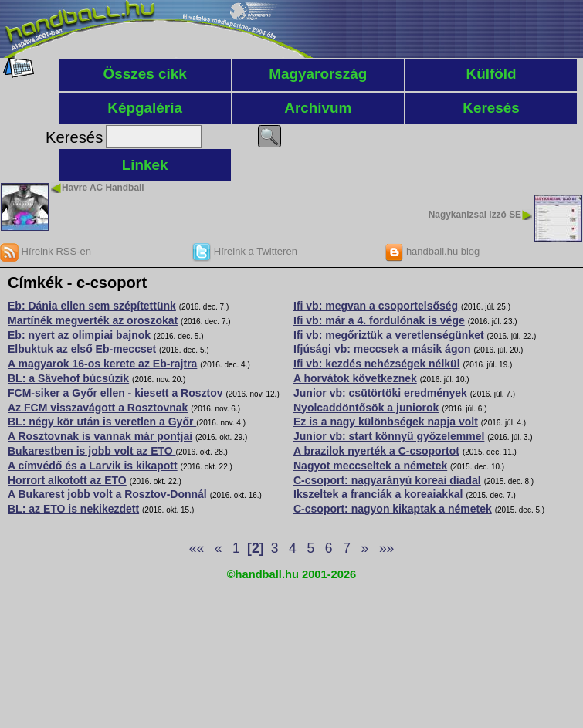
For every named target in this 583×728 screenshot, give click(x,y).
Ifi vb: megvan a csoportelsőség (376, 306)
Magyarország (318, 74)
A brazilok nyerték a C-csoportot (376, 451)
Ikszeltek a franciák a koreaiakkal (378, 494)
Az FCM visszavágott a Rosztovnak (98, 408)
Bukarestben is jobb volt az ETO (92, 451)
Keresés (491, 108)
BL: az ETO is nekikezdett (73, 509)
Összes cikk (145, 74)
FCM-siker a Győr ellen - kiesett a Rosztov (115, 393)
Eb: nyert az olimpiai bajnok (79, 335)
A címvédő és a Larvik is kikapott (93, 466)
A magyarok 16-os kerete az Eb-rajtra (102, 364)
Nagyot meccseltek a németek (370, 466)
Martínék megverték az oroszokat (93, 320)
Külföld (491, 74)
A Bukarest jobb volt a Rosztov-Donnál (107, 494)
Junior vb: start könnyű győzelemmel (389, 436)
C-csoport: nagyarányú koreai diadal (387, 480)
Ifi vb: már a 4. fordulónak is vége (379, 320)
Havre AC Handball (103, 188)
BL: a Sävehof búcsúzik (68, 378)
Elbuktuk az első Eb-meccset (82, 349)
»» (386, 548)
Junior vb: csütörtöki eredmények (380, 393)
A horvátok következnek (355, 378)
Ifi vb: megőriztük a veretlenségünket (389, 335)
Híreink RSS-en (46, 251)
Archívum (318, 108)
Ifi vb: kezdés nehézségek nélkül (377, 364)
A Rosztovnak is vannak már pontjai (100, 436)
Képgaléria (145, 108)
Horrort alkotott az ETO (67, 480)
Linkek (145, 165)
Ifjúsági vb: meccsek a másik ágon (382, 349)
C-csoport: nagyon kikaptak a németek (393, 509)
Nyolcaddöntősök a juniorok (366, 408)
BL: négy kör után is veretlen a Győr (102, 422)
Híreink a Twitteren (245, 251)
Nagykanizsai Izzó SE (475, 215)
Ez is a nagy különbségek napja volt (386, 422)
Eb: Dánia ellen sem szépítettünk (92, 306)
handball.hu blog (432, 251)
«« (197, 548)
